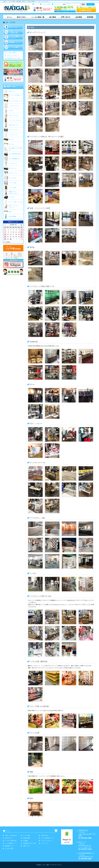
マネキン (11, 111)
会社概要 (25, 841)
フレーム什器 (13, 183)
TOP (7, 22)
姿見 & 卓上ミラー (14, 125)
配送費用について (10, 846)
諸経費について (15, 42)
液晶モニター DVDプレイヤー (13, 192)
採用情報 (90, 17)
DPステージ (12, 91)
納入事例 (53, 17)
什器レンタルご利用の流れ (14, 32)
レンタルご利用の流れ (11, 841)
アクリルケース (13, 164)
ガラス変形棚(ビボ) (14, 159)
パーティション (13, 135)
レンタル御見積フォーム (47, 838)
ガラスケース (13, 168)
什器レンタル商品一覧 (11, 835)
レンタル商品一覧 (38, 17)
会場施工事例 (27, 838)
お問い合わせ (66, 17)
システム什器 (13, 188)
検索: (64, 4)
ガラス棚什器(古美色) (15, 154)
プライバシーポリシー (13, 56)
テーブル (11, 144)
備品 (10, 212)
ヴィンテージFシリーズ (15, 101)
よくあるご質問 (46, 4)
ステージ (11, 139)
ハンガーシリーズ (14, 106)
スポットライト (13, 173)
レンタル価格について (14, 37)
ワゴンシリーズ (13, 130)
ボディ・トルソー (14, 115)
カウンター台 (13, 178)
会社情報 (79, 17)
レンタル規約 (14, 47)
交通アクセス (27, 846)
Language (90, 4)
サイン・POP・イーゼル (16, 202)
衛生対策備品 (13, 216)
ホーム (36, 4)
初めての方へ (22, 17)
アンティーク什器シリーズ (16, 96)
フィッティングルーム (15, 120)
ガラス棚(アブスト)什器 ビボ (15, 149)
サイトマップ (57, 4)
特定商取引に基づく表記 (13, 58)
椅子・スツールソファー (13, 207)
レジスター (12, 197)
